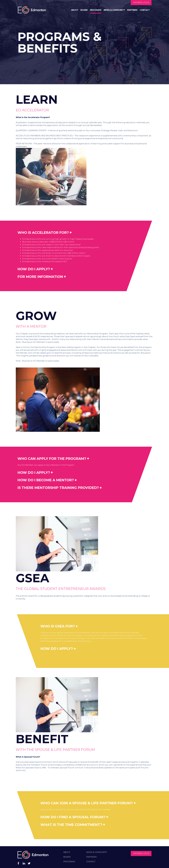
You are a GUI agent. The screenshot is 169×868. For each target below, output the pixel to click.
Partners (132, 10)
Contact (145, 10)
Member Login (141, 3)
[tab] (67, 233)
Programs (96, 10)
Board (84, 10)
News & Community (114, 10)
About (75, 10)
